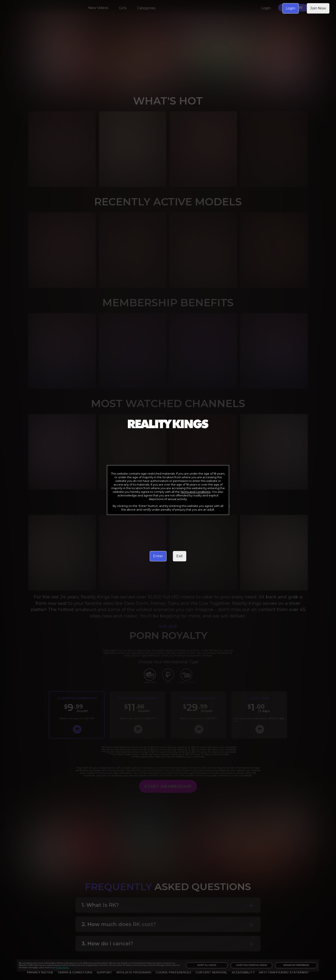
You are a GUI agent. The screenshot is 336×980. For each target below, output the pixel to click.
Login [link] (291, 8)
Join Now (318, 8)
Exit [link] (180, 556)
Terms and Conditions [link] (195, 492)
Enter (158, 556)
